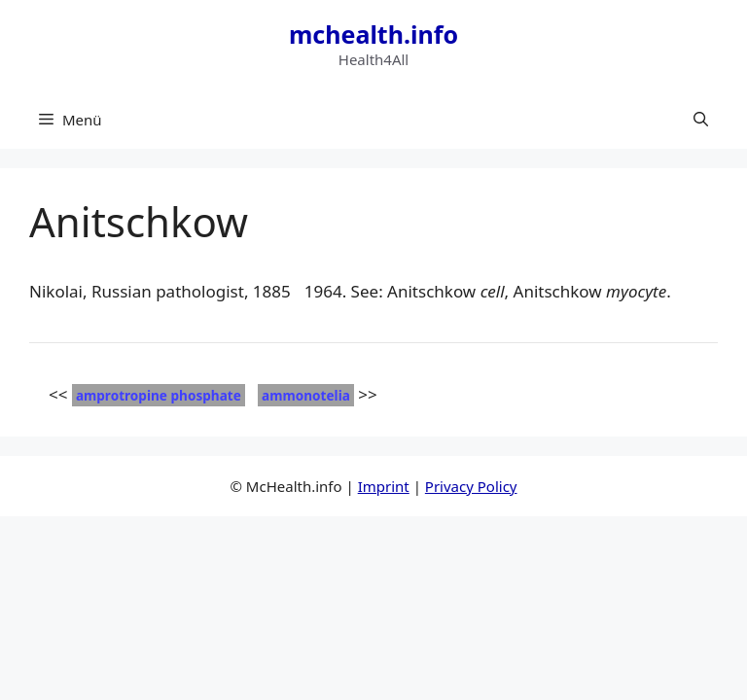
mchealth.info (373, 34)
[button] (701, 120)
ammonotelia (306, 395)
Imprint (384, 486)
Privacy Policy (471, 486)
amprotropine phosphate (159, 395)
